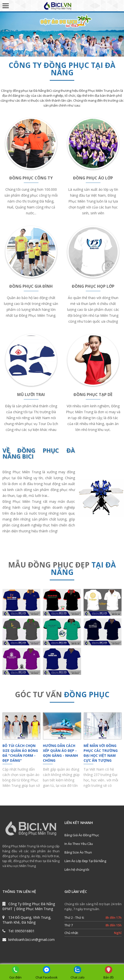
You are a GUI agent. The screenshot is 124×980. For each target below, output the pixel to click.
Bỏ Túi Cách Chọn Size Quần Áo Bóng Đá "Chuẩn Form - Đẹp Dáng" (20, 753)
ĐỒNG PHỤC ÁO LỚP (93, 178)
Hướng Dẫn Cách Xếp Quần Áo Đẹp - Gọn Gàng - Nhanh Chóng (60, 753)
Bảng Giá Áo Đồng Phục (82, 835)
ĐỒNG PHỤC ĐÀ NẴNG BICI (39, 453)
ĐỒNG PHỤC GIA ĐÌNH (31, 286)
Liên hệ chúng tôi (77, 869)
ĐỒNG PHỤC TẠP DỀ (93, 395)
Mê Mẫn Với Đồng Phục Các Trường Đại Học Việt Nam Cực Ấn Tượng (101, 753)
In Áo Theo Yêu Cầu (79, 844)
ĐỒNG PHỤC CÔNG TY (31, 178)
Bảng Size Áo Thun (78, 852)
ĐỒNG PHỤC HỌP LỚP (93, 286)
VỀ (10, 450)
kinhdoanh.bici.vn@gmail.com (31, 940)
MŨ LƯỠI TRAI (31, 395)
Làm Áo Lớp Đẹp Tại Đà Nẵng (85, 861)
